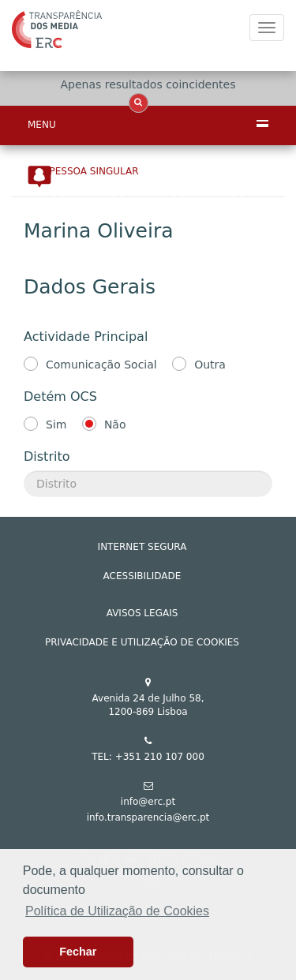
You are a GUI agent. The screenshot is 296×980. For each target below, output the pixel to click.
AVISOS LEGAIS (142, 613)
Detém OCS (60, 396)
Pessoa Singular (94, 171)
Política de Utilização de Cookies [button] (117, 911)
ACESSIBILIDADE (142, 576)
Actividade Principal (86, 337)
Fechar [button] (78, 952)
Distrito (47, 456)
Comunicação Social (101, 365)
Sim (56, 425)
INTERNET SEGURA (142, 547)
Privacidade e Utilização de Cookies (142, 642)
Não (115, 425)
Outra (210, 365)
